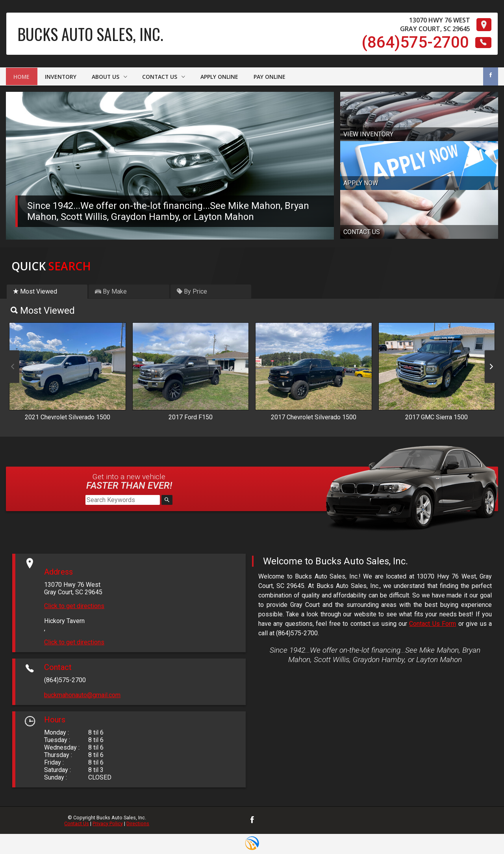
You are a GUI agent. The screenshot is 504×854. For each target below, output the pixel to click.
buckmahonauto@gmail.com (82, 695)
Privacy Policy (108, 823)
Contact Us (77, 823)
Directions (138, 823)
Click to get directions (74, 606)
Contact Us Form (433, 624)
